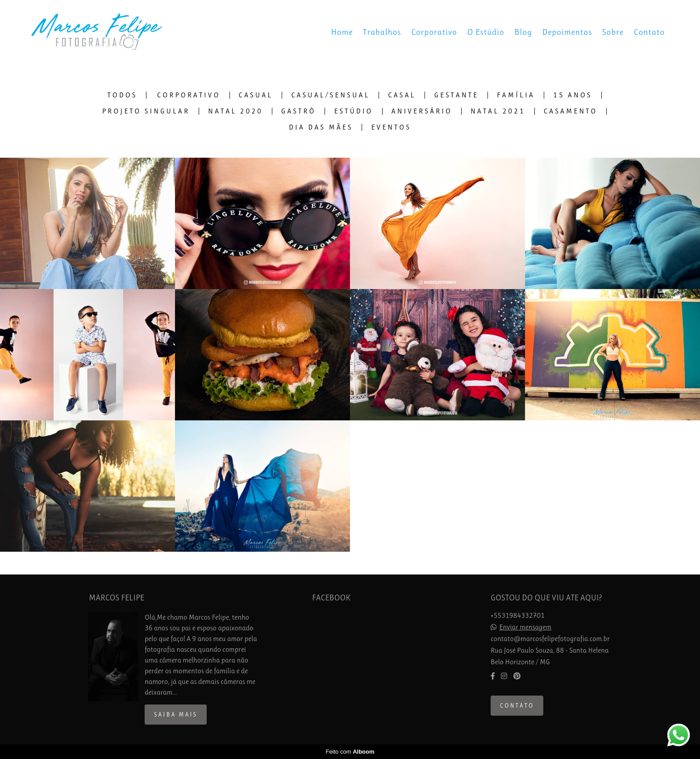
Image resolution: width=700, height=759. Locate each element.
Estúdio (353, 111)
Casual (256, 95)
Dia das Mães (321, 127)
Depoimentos (567, 32)
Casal (402, 95)
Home (342, 32)
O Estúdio (486, 32)
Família (516, 95)
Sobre (613, 32)
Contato (649, 32)
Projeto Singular (146, 111)
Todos (123, 95)
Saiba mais (176, 715)
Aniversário (422, 111)
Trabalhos (382, 32)
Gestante (456, 95)
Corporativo (434, 32)
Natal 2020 (235, 111)
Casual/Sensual (330, 95)
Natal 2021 (498, 111)
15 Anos (573, 95)
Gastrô (299, 111)
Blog (523, 32)
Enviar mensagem (525, 627)
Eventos (391, 127)
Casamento (571, 111)
